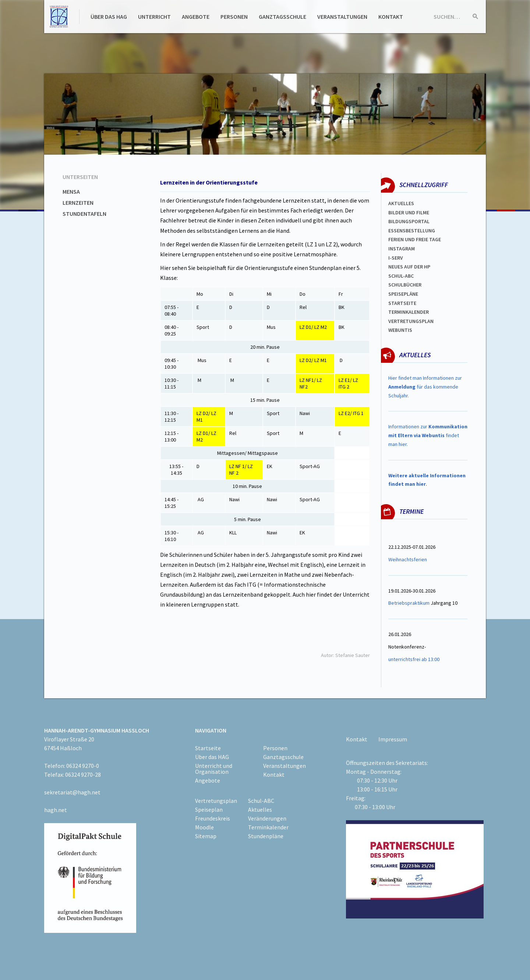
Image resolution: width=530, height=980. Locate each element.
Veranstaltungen (342, 17)
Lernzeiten (78, 203)
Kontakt (391, 17)
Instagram (402, 249)
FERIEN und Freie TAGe (415, 239)
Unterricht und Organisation (214, 769)
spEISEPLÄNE (403, 294)
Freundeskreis (213, 818)
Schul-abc (401, 276)
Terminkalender (409, 312)
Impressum (393, 739)
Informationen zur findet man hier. (428, 435)
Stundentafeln (84, 214)
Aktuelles (401, 203)
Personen (234, 17)
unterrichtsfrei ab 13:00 (414, 659)
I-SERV (396, 258)
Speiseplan (209, 809)
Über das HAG (109, 17)
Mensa (71, 192)
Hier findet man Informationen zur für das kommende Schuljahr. (425, 387)
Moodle (204, 827)
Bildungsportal (409, 221)
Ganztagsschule (282, 17)
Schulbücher (405, 285)
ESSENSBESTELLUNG (412, 231)
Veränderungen (267, 818)
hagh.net (56, 810)
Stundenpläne (266, 836)
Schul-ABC (261, 801)
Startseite (402, 303)
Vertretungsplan (411, 321)
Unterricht (154, 17)
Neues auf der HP (409, 267)
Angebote (196, 17)
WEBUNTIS (400, 330)
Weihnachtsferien (408, 559)
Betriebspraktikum (409, 603)
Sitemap (206, 836)
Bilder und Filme (409, 212)
